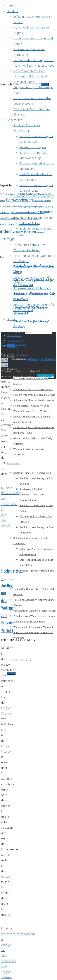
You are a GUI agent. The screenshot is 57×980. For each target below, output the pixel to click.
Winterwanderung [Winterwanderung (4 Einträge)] (24, 232)
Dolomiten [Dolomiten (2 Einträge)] (46, 200)
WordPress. (48, 359)
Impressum (14, 335)
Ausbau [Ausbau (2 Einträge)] (22, 194)
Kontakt (12, 346)
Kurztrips (7, 488)
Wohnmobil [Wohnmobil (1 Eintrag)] (41, 232)
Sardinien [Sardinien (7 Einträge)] (45, 212)
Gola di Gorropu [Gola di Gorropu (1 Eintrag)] (12, 207)
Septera (32, 359)
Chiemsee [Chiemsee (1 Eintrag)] (37, 201)
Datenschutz (15, 340)
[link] (11, 319)
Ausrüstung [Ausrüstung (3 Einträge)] (32, 194)
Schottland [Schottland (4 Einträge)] (13, 218)
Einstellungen (45, 376)
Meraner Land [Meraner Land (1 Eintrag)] (16, 213)
